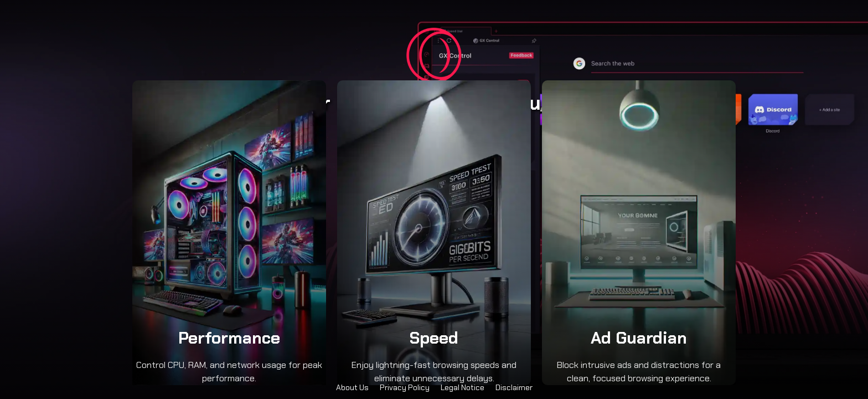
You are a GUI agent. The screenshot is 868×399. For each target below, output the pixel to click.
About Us (352, 387)
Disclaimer (514, 387)
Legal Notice (463, 387)
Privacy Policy (405, 387)
